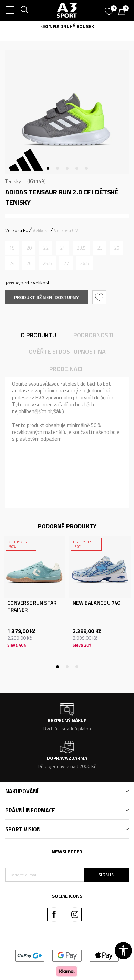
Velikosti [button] (41, 230)
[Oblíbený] (110, 9)
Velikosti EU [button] (17, 230)
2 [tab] (58, 168)
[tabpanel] (67, 112)
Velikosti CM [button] (66, 230)
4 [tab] (77, 168)
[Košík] (124, 12)
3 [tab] (67, 168)
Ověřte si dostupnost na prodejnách (67, 360)
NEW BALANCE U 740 (96, 603)
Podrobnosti (93, 335)
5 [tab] (86, 168)
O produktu (38, 335)
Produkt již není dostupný (47, 297)
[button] (100, 297)
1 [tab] (48, 168)
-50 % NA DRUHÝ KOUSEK (67, 26)
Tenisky (13, 181)
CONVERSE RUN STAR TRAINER (32, 607)
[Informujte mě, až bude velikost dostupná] (12, 248)
